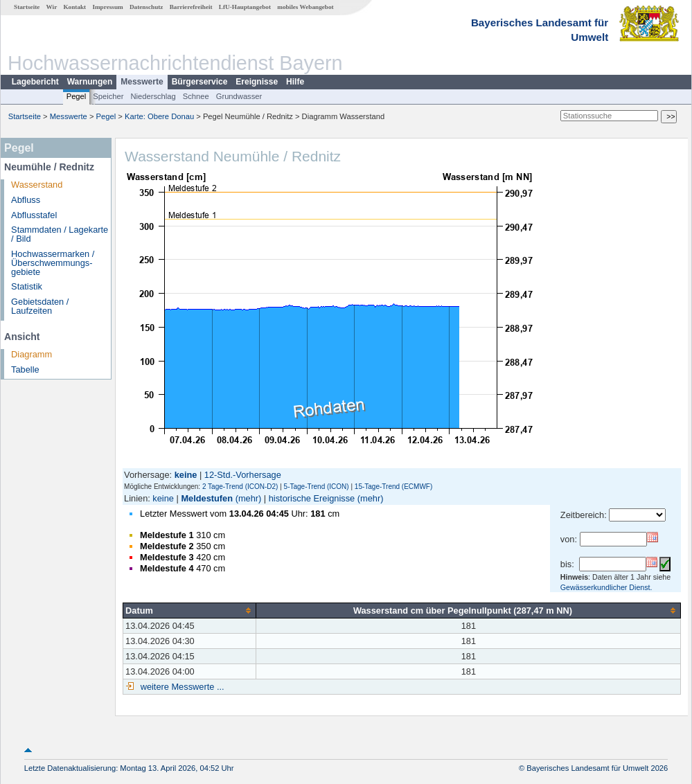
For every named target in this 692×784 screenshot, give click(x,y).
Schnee (196, 96)
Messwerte (142, 82)
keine (163, 498)
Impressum (107, 7)
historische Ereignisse (312, 498)
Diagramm (32, 354)
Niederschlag (153, 96)
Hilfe (295, 82)
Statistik (27, 286)
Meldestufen (207, 498)
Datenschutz (147, 7)
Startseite (27, 7)
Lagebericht (35, 82)
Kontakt (74, 7)
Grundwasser (239, 96)
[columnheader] (190, 610)
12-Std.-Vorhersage (243, 475)
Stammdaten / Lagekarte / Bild (60, 234)
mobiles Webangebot (305, 7)
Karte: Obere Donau (159, 116)
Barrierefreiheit (191, 7)
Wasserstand (37, 185)
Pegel (77, 96)
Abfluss (26, 200)
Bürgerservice (200, 82)
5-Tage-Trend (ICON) (317, 487)
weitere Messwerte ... (181, 687)
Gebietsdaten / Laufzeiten (40, 306)
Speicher (108, 96)
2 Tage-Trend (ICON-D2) (240, 487)
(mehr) (249, 498)
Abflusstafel (34, 215)
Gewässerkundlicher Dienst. (606, 587)
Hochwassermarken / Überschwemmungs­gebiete (53, 263)
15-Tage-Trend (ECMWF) (393, 487)
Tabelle (25, 369)
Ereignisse (257, 82)
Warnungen (90, 82)
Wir (52, 7)
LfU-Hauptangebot (245, 7)
